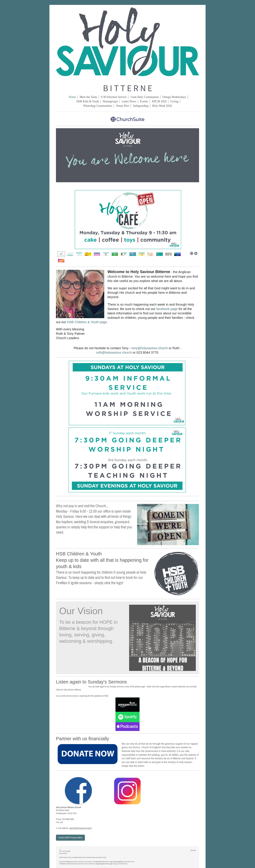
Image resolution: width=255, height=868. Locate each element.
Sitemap (68, 851)
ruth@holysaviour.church (114, 352)
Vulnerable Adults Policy (79, 857)
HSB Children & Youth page (87, 322)
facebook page (167, 309)
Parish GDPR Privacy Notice (70, 838)
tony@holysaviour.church (150, 348)
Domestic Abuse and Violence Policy (96, 857)
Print (62, 851)
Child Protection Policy (65, 857)
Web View (193, 850)
